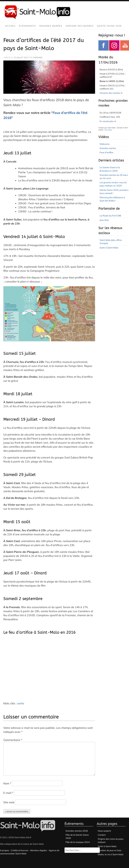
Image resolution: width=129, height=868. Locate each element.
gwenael (38, 57)
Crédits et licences (20, 850)
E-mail (8, 793)
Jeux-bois (104, 220)
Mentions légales (39, 850)
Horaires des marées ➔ (111, 93)
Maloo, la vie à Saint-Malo (111, 854)
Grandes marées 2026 (77, 831)
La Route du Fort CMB (110, 216)
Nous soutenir (104, 831)
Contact (102, 835)
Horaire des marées (80, 26)
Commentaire (13, 740)
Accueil (10, 26)
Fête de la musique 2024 (78, 842)
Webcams (105, 144)
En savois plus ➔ (108, 121)
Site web (9, 802)
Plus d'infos (108, 130)
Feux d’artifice (106, 152)
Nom (7, 783)
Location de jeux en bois (110, 850)
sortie (21, 703)
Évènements (27, 26)
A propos (4, 850)
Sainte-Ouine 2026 (109, 26)
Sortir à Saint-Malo (109, 248)
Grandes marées (51, 26)
